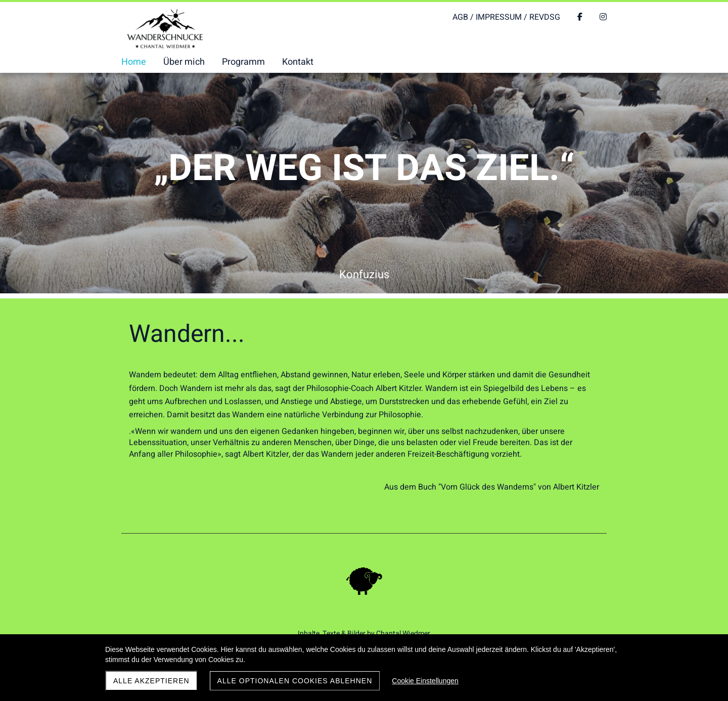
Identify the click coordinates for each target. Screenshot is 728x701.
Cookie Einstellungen (425, 681)
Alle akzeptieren (151, 681)
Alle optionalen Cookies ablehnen (295, 681)
